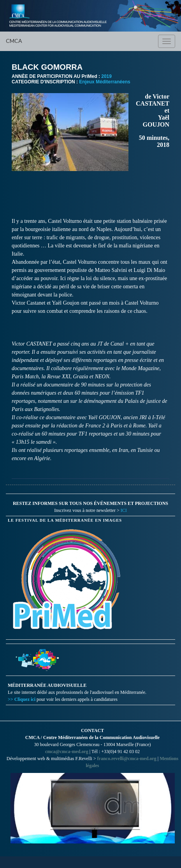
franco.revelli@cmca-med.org (127, 759)
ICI (124, 510)
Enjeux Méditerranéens (105, 82)
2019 (106, 76)
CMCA (14, 41)
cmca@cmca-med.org (67, 752)
